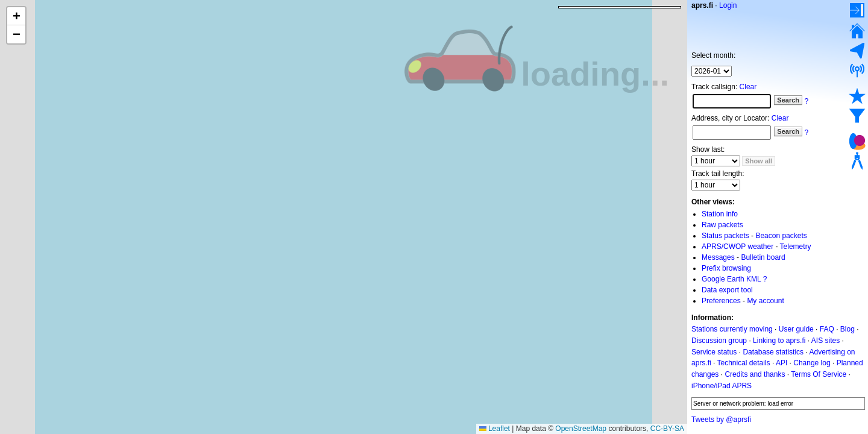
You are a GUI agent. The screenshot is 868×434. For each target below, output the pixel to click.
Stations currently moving (732, 329)
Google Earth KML (731, 279)
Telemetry (796, 247)
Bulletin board (763, 257)
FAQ (827, 329)
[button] (16, 16)
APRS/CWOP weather (737, 247)
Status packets (725, 236)
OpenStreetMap (581, 429)
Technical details (743, 363)
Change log (812, 363)
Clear (748, 87)
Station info (720, 214)
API (782, 363)
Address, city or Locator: (730, 118)
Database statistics (773, 351)
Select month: (713, 55)
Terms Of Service (819, 374)
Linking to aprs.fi (779, 341)
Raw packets (722, 225)
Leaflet (495, 429)
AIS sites (826, 341)
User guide (796, 329)
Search (788, 100)
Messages (718, 257)
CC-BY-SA (667, 429)
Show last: (708, 149)
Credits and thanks (755, 374)
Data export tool (727, 290)
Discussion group (719, 341)
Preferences (721, 301)
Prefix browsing (726, 268)
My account (765, 301)
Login (728, 5)
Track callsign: (714, 87)
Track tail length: (718, 174)
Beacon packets (781, 236)
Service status (714, 351)
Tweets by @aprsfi (721, 420)
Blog (848, 329)
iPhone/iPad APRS (722, 386)
